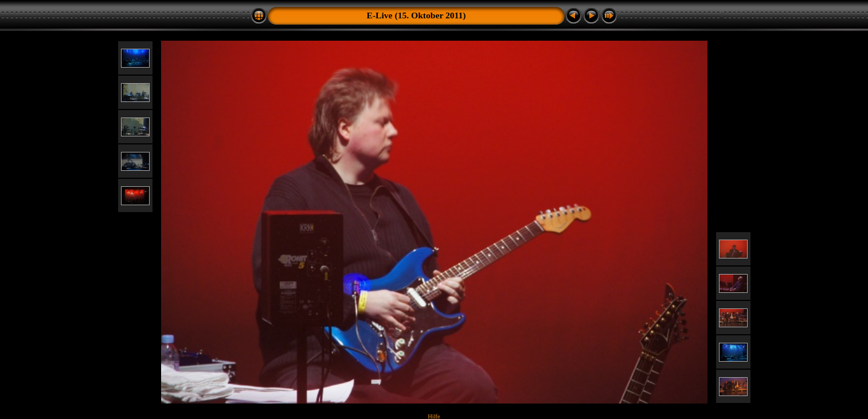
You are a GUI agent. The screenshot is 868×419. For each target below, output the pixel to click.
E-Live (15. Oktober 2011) (417, 15)
